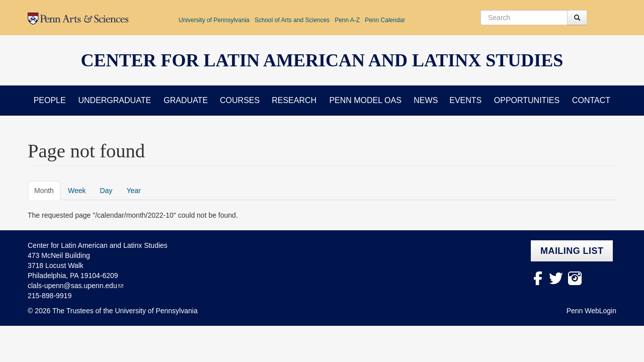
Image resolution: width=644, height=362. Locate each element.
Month (47, 190)
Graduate (186, 100)
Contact (591, 100)
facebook (538, 278)
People (50, 100)
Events (465, 100)
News (426, 100)
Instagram (575, 278)
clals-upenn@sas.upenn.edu (72, 286)
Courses (240, 100)
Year (133, 191)
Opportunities (527, 100)
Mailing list (572, 251)
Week (77, 191)
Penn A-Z (347, 20)
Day (106, 191)
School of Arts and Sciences (292, 20)
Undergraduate (114, 100)
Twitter (556, 278)
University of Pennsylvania (214, 20)
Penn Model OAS (365, 100)
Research (294, 100)
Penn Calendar (385, 20)
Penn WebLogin (591, 311)
